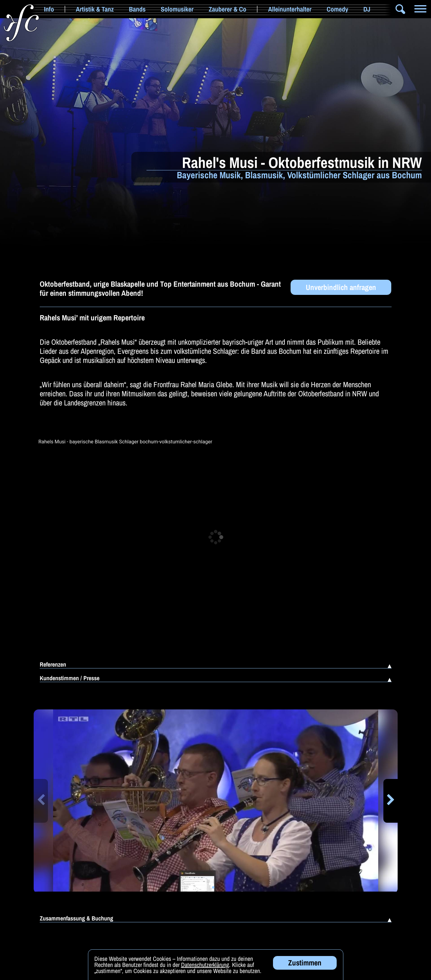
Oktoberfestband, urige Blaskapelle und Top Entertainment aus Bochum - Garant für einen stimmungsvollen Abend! (160, 289)
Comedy (337, 9)
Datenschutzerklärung (205, 965)
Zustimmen (305, 963)
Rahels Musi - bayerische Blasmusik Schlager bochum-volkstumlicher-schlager (125, 442)
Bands (137, 9)
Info (49, 9)
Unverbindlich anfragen (341, 287)
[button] (41, 801)
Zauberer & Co (227, 9)
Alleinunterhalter (290, 9)
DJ (367, 9)
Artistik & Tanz (95, 9)
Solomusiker (177, 9)
